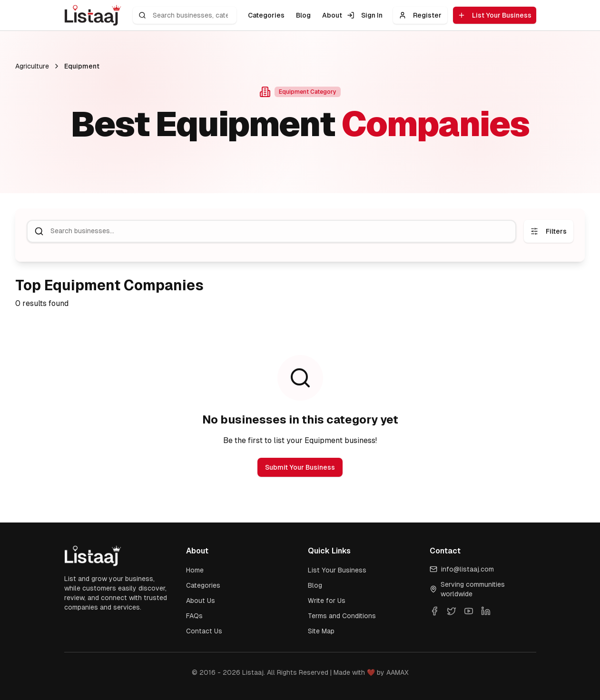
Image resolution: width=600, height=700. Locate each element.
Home (195, 570)
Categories (266, 15)
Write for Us (327, 601)
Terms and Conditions (342, 616)
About (332, 15)
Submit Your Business (300, 467)
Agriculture (32, 66)
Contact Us (204, 631)
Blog (303, 15)
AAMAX (398, 672)
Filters (549, 231)
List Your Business (495, 15)
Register (420, 15)
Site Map (321, 631)
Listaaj (253, 672)
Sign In (365, 15)
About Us (201, 601)
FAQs (194, 616)
